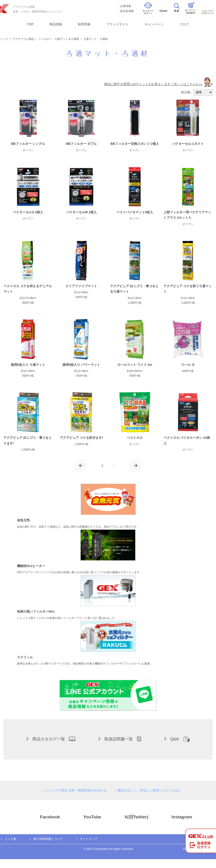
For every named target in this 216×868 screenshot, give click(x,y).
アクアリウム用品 (23, 39)
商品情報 (56, 24)
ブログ (184, 24)
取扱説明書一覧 (120, 739)
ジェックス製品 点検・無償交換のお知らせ (76, 790)
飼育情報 (84, 24)
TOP (30, 24)
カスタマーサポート (148, 8)
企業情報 (126, 6)
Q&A (177, 739)
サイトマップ (89, 839)
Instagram (174, 817)
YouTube (84, 817)
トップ (4, 39)
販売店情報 (127, 11)
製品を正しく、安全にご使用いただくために (149, 790)
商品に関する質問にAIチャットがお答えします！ (158, 84)
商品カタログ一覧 (51, 739)
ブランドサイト (118, 24)
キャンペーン (154, 24)
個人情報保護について (48, 839)
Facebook (42, 817)
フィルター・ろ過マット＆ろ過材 (59, 39)
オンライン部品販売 (191, 8)
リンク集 (10, 839)
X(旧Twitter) (128, 817)
